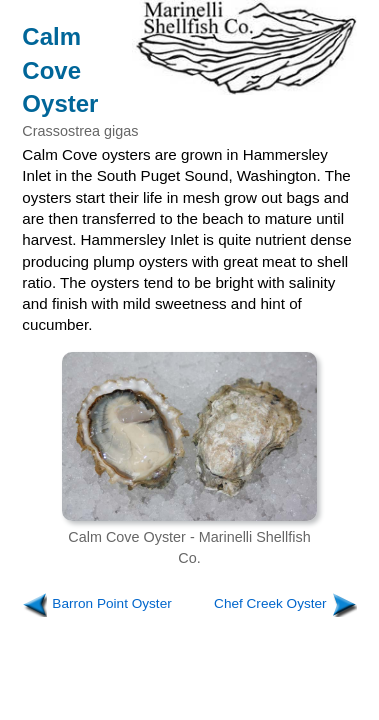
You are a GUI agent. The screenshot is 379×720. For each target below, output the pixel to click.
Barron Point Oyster (111, 603)
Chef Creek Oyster (270, 603)
